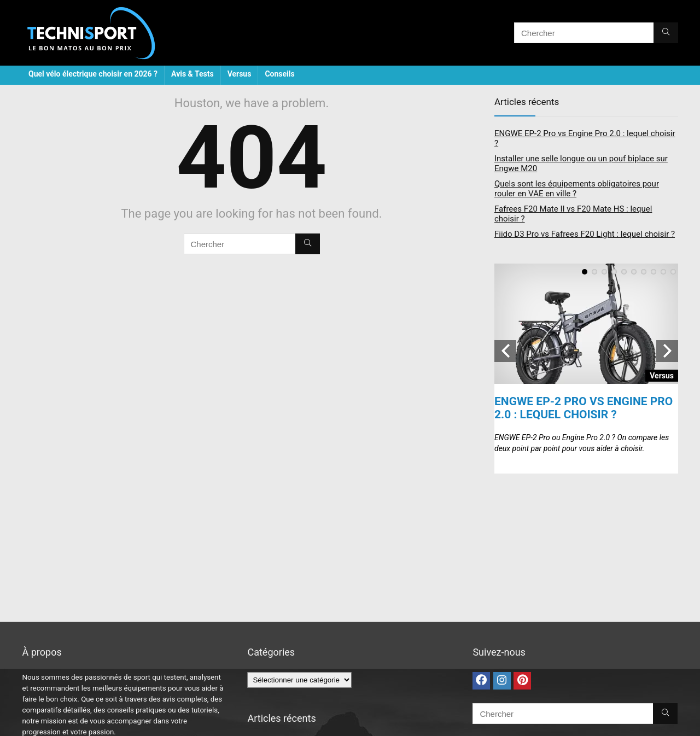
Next (667, 351)
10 (673, 272)
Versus (240, 74)
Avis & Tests (192, 74)
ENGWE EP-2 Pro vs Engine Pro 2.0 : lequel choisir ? (584, 408)
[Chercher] (666, 33)
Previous (505, 351)
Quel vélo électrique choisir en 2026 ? (93, 74)
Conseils (279, 74)
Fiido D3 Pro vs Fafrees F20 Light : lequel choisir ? (585, 234)
